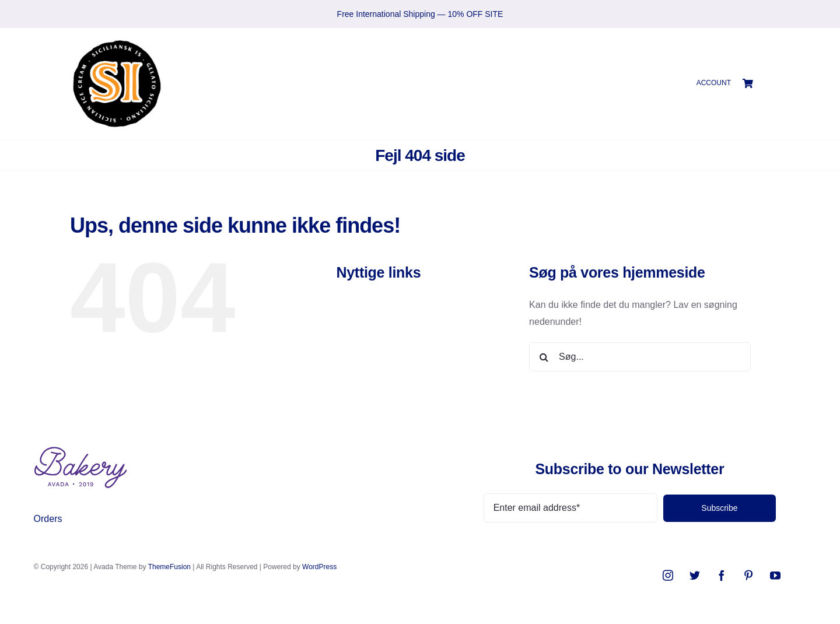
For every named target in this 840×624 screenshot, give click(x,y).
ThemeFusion (169, 567)
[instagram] (668, 575)
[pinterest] (748, 575)
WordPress (319, 567)
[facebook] (722, 575)
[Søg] (544, 357)
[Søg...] (640, 357)
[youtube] (775, 575)
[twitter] (695, 575)
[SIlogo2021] (117, 42)
